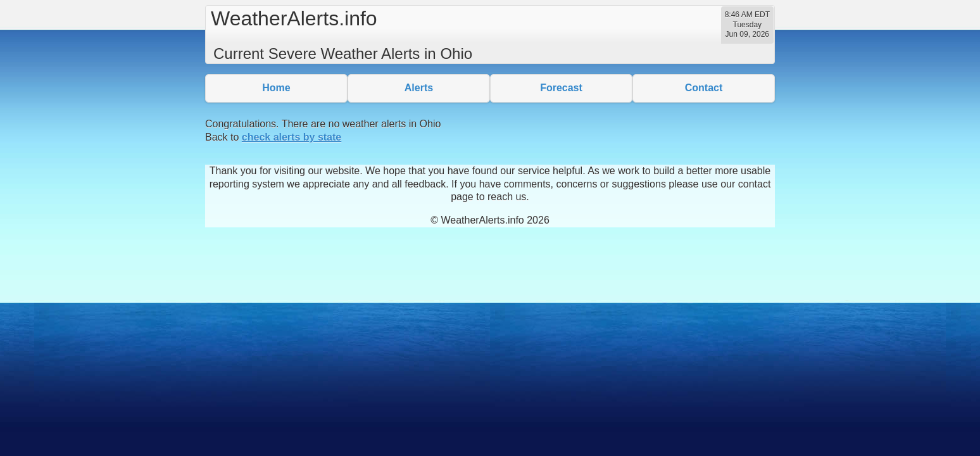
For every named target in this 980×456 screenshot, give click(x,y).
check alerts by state (292, 137)
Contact (704, 88)
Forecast (561, 88)
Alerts (419, 88)
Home (276, 88)
